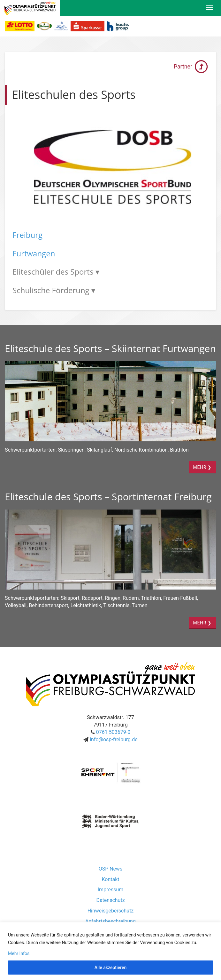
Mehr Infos (19, 953)
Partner (191, 67)
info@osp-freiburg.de (114, 739)
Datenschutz (110, 900)
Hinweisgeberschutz (111, 911)
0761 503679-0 (113, 732)
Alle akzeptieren (111, 968)
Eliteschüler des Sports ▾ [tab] (56, 272)
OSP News (111, 869)
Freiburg (27, 235)
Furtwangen (34, 253)
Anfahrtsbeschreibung (111, 921)
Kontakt (110, 879)
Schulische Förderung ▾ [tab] (54, 290)
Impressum (111, 890)
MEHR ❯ (202, 467)
